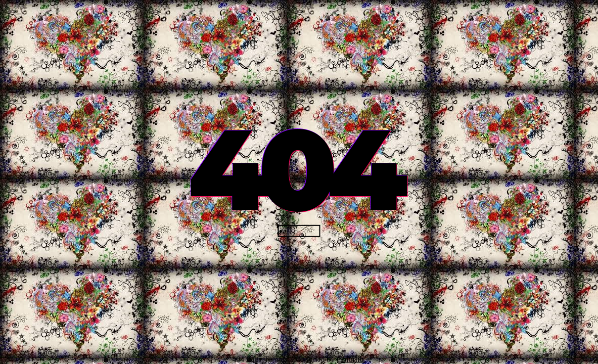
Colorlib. (351, 359)
